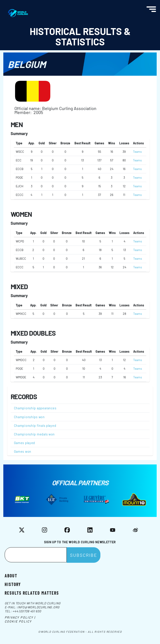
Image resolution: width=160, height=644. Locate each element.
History (13, 584)
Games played (25, 443)
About (11, 575)
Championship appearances (35, 408)
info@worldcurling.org (38, 607)
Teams (137, 152)
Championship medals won (34, 434)
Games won (23, 451)
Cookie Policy (18, 621)
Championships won (29, 417)
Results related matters (32, 593)
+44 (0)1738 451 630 (27, 611)
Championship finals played (35, 425)
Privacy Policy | (20, 617)
